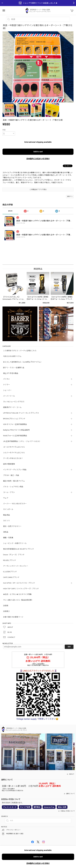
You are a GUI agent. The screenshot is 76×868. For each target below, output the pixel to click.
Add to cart (38, 152)
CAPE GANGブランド (11, 577)
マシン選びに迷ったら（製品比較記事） (18, 600)
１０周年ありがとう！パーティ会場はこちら (20, 351)
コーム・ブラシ (9, 492)
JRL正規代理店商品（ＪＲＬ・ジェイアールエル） (22, 441)
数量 (4, 130)
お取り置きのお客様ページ (13, 617)
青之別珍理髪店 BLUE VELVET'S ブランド (19, 549)
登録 (69, 647)
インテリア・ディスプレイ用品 (15, 470)
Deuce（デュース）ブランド (14, 555)
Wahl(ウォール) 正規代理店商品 (15, 436)
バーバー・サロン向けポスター (15, 504)
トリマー (6, 385)
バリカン (6, 379)
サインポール (8, 509)
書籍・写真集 (8, 538)
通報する (70, 197)
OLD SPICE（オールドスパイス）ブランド (19, 583)
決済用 (6, 606)
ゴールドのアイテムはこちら (14, 447)
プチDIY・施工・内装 (11, 475)
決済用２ (6, 611)
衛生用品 (6, 515)
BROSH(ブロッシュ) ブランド (14, 419)
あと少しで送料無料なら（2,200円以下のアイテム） (23, 362)
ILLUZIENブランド (10, 572)
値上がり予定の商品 (11, 373)
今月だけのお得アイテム (12, 356)
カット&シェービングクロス (14, 402)
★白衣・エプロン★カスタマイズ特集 (17, 594)
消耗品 (6, 532)
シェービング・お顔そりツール (15, 543)
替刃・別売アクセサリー (12, 526)
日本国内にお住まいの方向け (38, 159)
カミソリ (6, 521)
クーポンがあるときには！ (13, 458)
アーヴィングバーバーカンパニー (16, 566)
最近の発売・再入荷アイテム (14, 481)
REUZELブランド (10, 560)
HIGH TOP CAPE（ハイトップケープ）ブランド (21, 589)
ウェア (6, 498)
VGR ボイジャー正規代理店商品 (15, 424)
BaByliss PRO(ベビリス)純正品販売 (16, 430)
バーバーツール (9, 396)
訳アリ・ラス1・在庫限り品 (14, 368)
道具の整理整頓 (9, 464)
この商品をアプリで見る (38, 190)
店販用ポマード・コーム (12, 407)
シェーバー (7, 390)
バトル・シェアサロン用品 (13, 487)
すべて (10, 211)
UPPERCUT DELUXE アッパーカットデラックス (21, 413)
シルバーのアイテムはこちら (14, 453)
